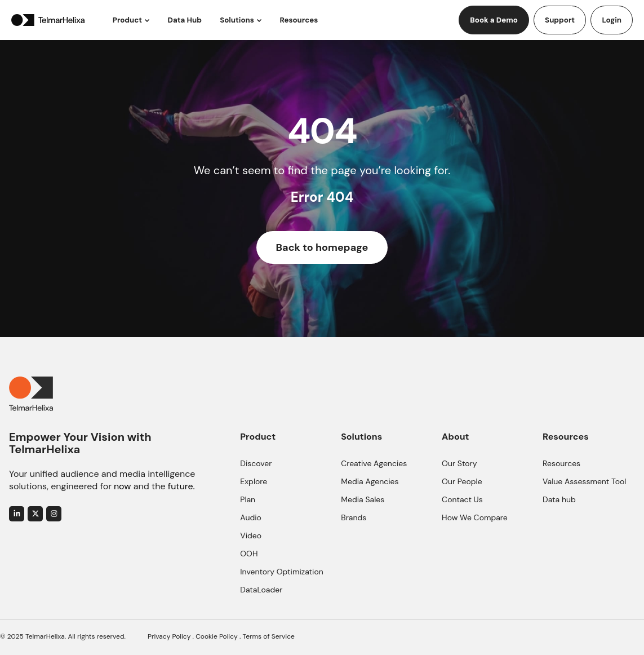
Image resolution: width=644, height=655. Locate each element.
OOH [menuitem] (249, 554)
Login (612, 20)
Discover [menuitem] (256, 463)
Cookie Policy (217, 636)
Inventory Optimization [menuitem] (282, 572)
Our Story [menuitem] (459, 463)
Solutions (237, 20)
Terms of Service (269, 636)
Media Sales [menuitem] (363, 499)
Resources (299, 20)
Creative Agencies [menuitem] (374, 463)
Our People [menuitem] (462, 481)
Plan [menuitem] (248, 499)
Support (560, 20)
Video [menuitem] (251, 535)
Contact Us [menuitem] (462, 499)
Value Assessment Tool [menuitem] (584, 481)
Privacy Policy (169, 636)
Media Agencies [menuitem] (370, 481)
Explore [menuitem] (254, 481)
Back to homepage (322, 247)
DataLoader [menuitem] (261, 590)
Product (127, 20)
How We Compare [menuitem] (475, 517)
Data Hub (185, 20)
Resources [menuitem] (561, 463)
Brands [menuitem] (354, 517)
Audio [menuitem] (251, 517)
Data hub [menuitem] (559, 499)
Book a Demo (494, 20)
